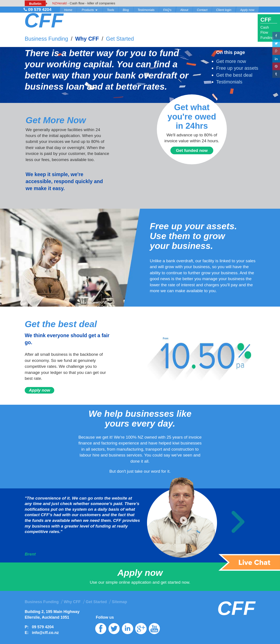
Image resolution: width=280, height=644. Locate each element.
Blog (126, 10)
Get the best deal (234, 75)
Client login (224, 10)
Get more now (231, 61)
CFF (44, 20)
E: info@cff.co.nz (42, 633)
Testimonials (146, 10)
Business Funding (46, 39)
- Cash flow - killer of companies (84, 3)
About (184, 10)
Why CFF (87, 39)
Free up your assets (237, 68)
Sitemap (119, 602)
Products (90, 10)
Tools (111, 10)
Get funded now (192, 150)
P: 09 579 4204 (39, 627)
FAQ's (167, 10)
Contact (202, 10)
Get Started (120, 39)
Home (68, 10)
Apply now (247, 10)
